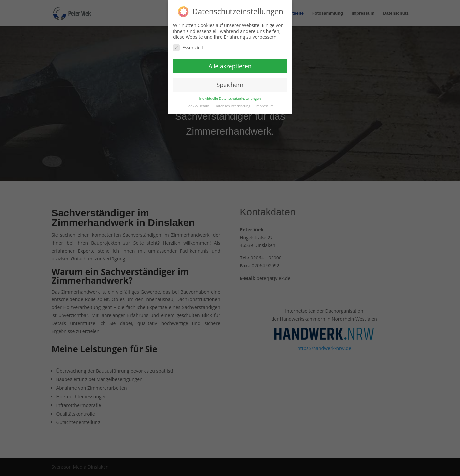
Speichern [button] (230, 85)
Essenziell (188, 47)
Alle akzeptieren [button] (230, 66)
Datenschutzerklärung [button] (233, 106)
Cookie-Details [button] (198, 106)
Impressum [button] (264, 106)
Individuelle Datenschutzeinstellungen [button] (230, 99)
